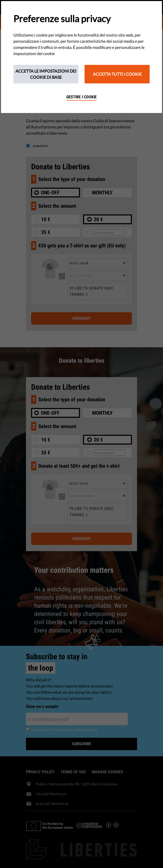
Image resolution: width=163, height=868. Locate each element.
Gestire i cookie (81, 97)
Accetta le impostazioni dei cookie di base (46, 74)
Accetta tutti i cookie (117, 74)
